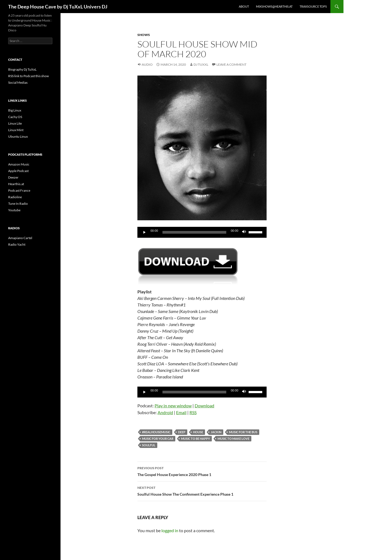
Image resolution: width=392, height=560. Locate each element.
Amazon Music (19, 164)
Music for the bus (243, 432)
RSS (193, 412)
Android (165, 412)
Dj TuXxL (201, 64)
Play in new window (173, 406)
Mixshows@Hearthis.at (274, 6)
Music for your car (158, 439)
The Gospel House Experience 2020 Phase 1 (202, 471)
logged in (170, 530)
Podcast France (19, 190)
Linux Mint (16, 130)
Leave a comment (231, 64)
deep (182, 432)
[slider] (195, 232)
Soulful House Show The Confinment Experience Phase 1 (202, 490)
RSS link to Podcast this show (28, 76)
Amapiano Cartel (20, 238)
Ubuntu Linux (18, 136)
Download (204, 406)
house (198, 432)
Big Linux (15, 110)
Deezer (13, 177)
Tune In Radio (18, 204)
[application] (202, 232)
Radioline (15, 197)
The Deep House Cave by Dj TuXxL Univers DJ (58, 7)
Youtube (14, 210)
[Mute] (244, 232)
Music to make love (233, 439)
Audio (147, 64)
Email (181, 412)
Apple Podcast (18, 171)
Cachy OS (15, 117)
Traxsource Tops (313, 6)
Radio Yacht (17, 244)
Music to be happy (195, 439)
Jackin (216, 432)
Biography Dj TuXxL (22, 69)
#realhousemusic (156, 432)
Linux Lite (15, 123)
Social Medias (18, 82)
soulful (149, 445)
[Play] (144, 232)
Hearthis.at (16, 184)
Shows (144, 35)
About (244, 6)
